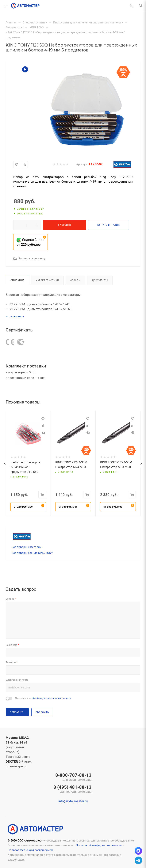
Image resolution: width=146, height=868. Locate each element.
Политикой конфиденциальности (99, 845)
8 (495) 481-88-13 (72, 789)
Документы (100, 280)
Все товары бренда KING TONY (32, 553)
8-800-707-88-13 (72, 777)
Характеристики (47, 280)
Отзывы (75, 280)
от (23, 507)
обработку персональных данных (51, 698)
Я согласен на (43, 698)
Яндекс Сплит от (30, 242)
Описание (17, 280)
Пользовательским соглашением (30, 850)
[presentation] (5, 464)
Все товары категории (27, 547)
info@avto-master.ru (73, 801)
